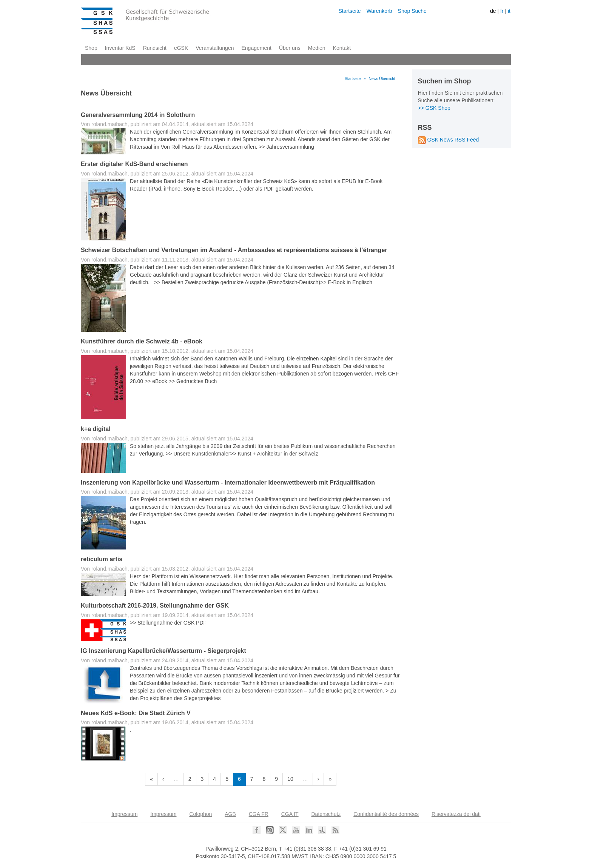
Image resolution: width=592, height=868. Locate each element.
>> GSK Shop (434, 108)
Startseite (349, 11)
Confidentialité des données (386, 814)
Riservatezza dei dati (456, 814)
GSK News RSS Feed (449, 140)
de (493, 11)
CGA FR (259, 814)
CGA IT (290, 814)
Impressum (124, 814)
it (509, 11)
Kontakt (342, 48)
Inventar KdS (120, 48)
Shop (91, 48)
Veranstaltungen (215, 48)
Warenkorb (379, 11)
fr (502, 11)
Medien (317, 48)
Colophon (200, 814)
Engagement (256, 48)
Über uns (290, 48)
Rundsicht (155, 48)
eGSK (181, 48)
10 (290, 779)
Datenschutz (326, 814)
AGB (230, 814)
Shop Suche (412, 11)
